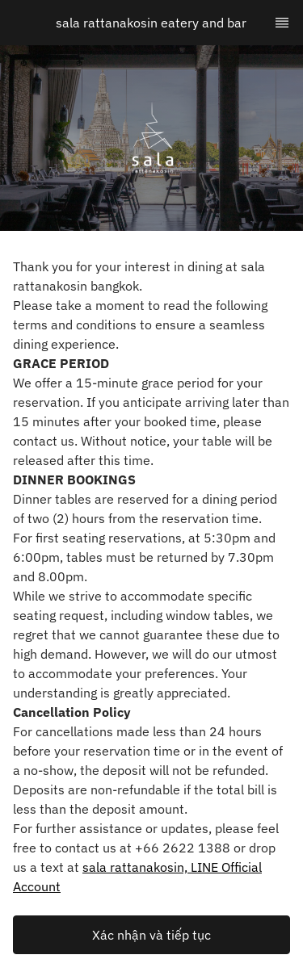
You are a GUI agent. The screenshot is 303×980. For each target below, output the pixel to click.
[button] (151, 935)
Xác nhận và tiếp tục (151, 935)
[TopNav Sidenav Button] (282, 23)
